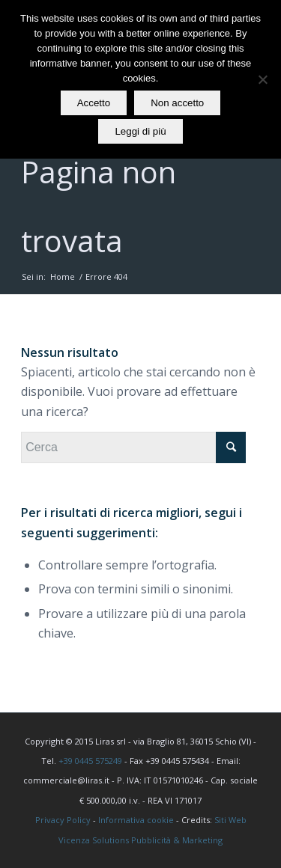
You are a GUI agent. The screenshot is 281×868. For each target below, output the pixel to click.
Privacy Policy (63, 820)
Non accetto (177, 103)
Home (63, 276)
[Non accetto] (262, 79)
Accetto (94, 103)
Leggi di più (140, 131)
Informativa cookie (136, 820)
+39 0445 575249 (90, 761)
